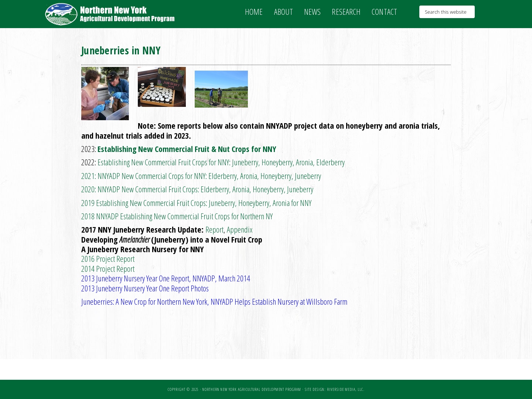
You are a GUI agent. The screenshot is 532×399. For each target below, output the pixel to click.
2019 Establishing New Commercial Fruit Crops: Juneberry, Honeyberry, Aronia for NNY (196, 203)
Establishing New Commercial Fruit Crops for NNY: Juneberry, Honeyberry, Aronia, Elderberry (221, 162)
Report (214, 229)
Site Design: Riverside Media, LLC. (335, 389)
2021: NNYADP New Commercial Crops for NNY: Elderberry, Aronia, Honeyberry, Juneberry (201, 176)
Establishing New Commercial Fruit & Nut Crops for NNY (187, 149)
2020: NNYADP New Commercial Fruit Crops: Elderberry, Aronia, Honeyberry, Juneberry (197, 189)
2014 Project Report (108, 268)
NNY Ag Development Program (111, 14)
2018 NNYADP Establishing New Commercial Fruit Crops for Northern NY (177, 216)
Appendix (240, 229)
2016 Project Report (108, 258)
